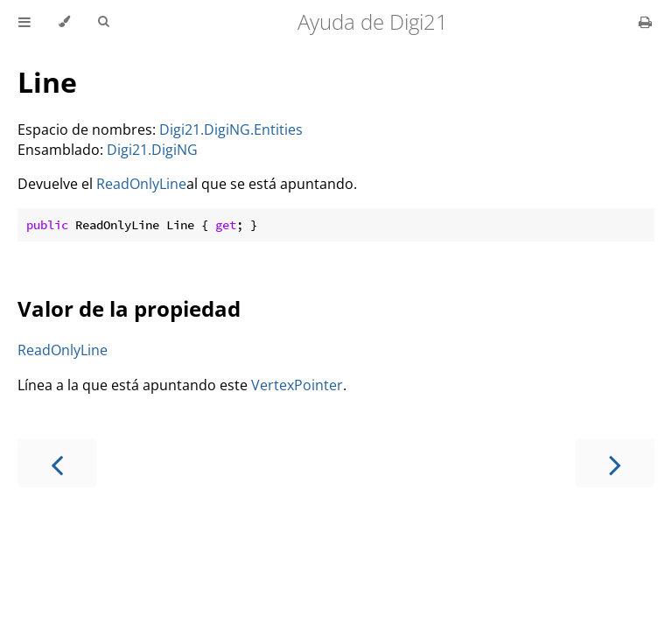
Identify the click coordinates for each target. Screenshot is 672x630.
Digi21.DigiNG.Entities (231, 129)
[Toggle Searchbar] (103, 22)
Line (47, 82)
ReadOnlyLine (141, 184)
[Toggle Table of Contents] (24, 22)
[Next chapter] (615, 463)
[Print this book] (645, 22)
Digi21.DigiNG (152, 150)
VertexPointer (297, 385)
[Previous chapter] (57, 463)
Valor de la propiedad (129, 308)
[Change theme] (64, 22)
